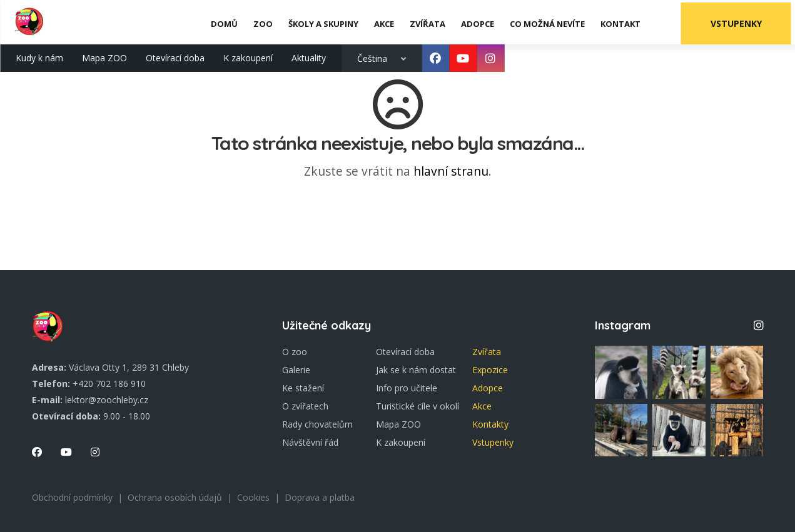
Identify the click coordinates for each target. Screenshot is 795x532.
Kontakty (490, 424)
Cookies (253, 497)
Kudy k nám (39, 55)
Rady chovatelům (317, 424)
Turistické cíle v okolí (418, 406)
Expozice (490, 370)
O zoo (295, 352)
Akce (482, 406)
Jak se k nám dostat (416, 370)
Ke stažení (303, 388)
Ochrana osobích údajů (175, 497)
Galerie (296, 370)
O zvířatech (305, 406)
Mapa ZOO (104, 55)
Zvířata (487, 352)
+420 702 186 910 (109, 384)
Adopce (488, 388)
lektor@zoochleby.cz (107, 400)
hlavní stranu (451, 171)
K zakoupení (248, 55)
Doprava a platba (320, 497)
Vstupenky (740, 21)
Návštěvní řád (310, 442)
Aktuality (309, 55)
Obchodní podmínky (72, 497)
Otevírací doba (175, 55)
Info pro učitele (407, 388)
